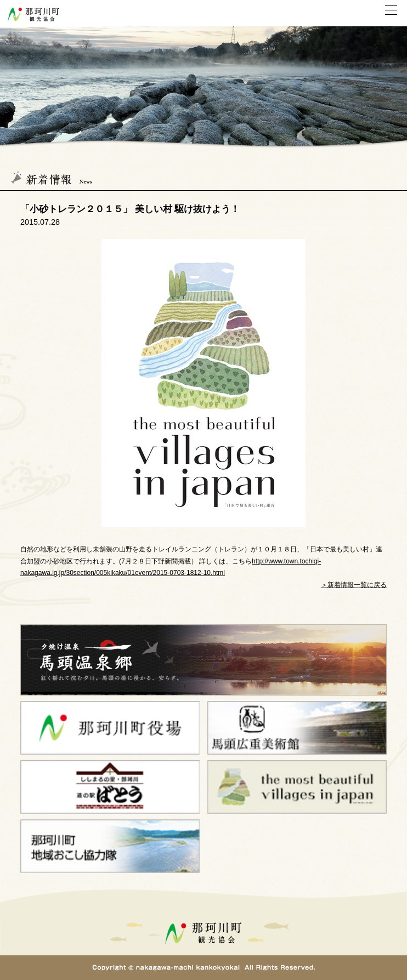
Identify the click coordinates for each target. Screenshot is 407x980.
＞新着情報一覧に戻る (354, 585)
